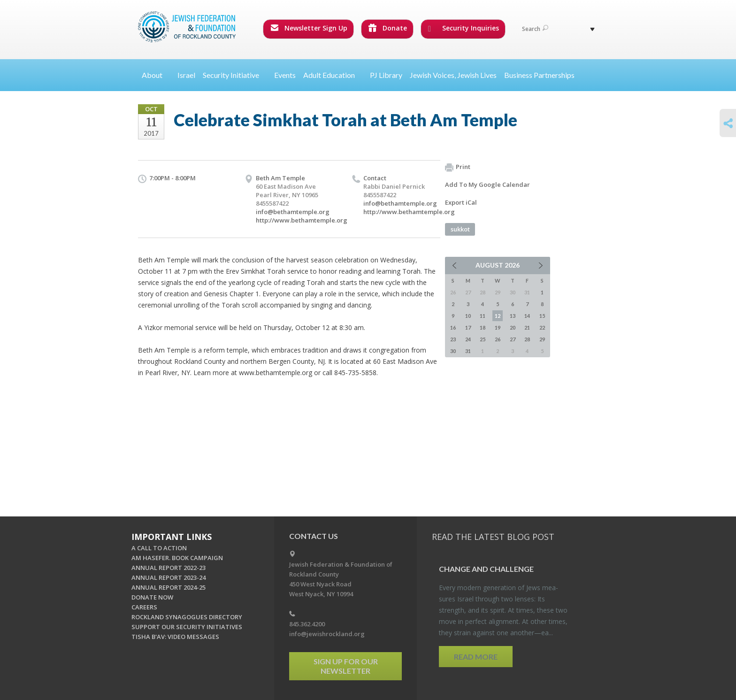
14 (527, 316)
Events (285, 75)
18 (483, 327)
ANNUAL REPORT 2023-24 (169, 577)
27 (513, 339)
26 (498, 339)
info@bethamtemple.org (293, 212)
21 (527, 327)
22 (542, 327)
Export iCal (461, 202)
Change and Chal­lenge (486, 569)
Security (235, 75)
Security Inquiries (464, 28)
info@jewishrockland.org (327, 634)
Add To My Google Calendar (487, 185)
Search (535, 29)
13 (513, 316)
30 (453, 351)
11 (483, 316)
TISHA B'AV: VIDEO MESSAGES (175, 637)
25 (483, 339)
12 (498, 316)
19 (498, 327)
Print (458, 167)
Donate (388, 28)
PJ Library (386, 75)
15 (542, 316)
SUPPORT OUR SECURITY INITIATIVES (187, 627)
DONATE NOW (152, 597)
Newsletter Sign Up (309, 28)
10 (468, 316)
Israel (186, 75)
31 (468, 351)
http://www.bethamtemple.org (302, 220)
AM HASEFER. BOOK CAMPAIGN (177, 558)
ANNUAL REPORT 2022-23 (169, 568)
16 (453, 327)
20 (513, 327)
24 (468, 339)
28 (527, 339)
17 (468, 327)
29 (542, 339)
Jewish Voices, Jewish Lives (453, 75)
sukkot (460, 229)
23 (453, 339)
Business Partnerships (539, 75)
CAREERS (144, 607)
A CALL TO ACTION (159, 548)
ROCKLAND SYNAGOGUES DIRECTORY (187, 617)
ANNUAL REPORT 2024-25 (169, 587)
